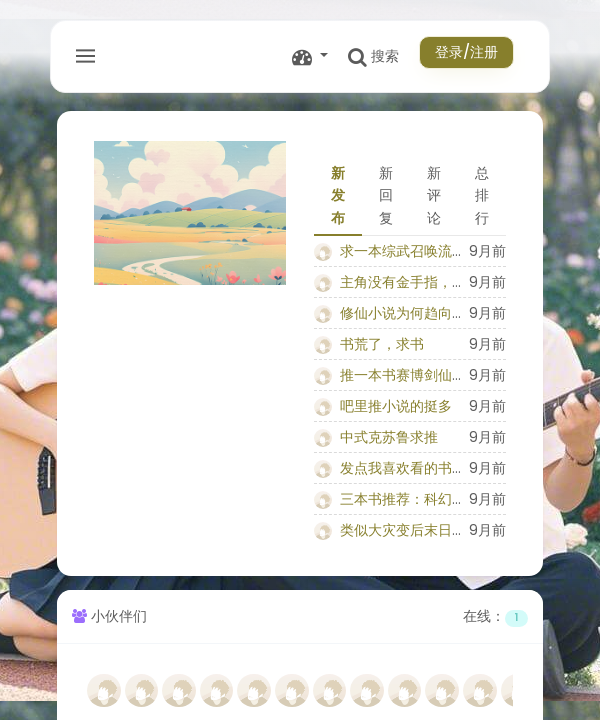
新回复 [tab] (386, 195)
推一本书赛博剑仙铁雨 (410, 375)
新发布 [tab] (338, 195)
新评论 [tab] (434, 195)
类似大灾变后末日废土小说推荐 (438, 530)
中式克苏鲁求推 (389, 437)
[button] (310, 56)
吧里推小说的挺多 (396, 406)
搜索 (373, 56)
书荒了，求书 (382, 344)
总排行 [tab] (482, 195)
